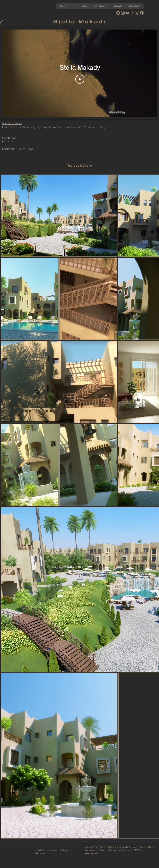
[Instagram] (123, 13)
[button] (81, 6)
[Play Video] (80, 79)
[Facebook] (142, 13)
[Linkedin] (118, 13)
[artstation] (132, 13)
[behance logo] (137, 13)
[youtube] (128, 13)
